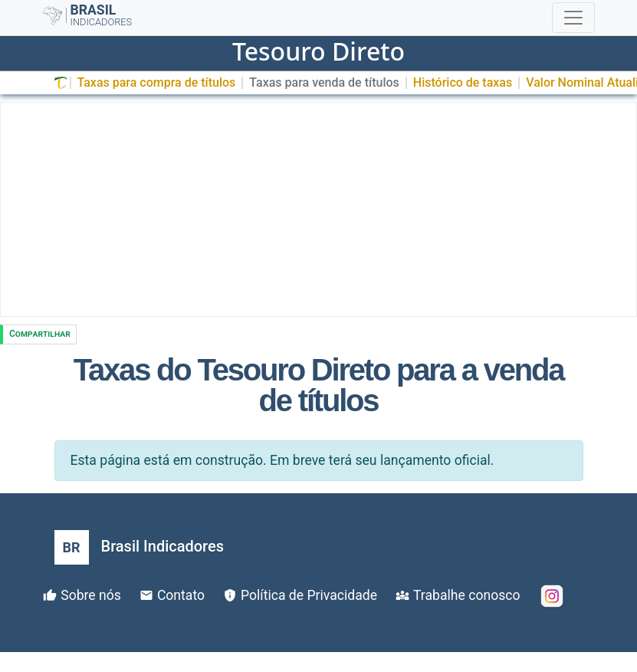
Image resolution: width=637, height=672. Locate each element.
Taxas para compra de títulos (157, 82)
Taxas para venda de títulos (324, 82)
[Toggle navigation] (573, 18)
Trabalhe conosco (466, 595)
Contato (181, 595)
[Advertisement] (318, 209)
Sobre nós (91, 595)
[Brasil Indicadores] (139, 547)
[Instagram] (552, 596)
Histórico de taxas (463, 82)
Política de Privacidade (309, 595)
